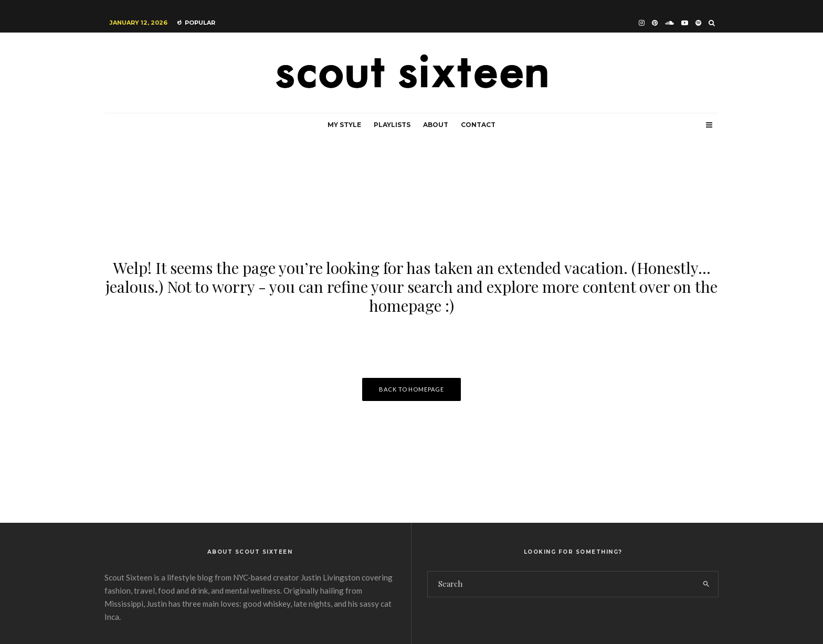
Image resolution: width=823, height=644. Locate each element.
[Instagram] (642, 23)
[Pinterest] (655, 23)
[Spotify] (698, 23)
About (436, 125)
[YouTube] (685, 23)
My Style (344, 125)
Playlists (392, 125)
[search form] (561, 584)
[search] (706, 584)
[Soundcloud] (669, 23)
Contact (478, 125)
